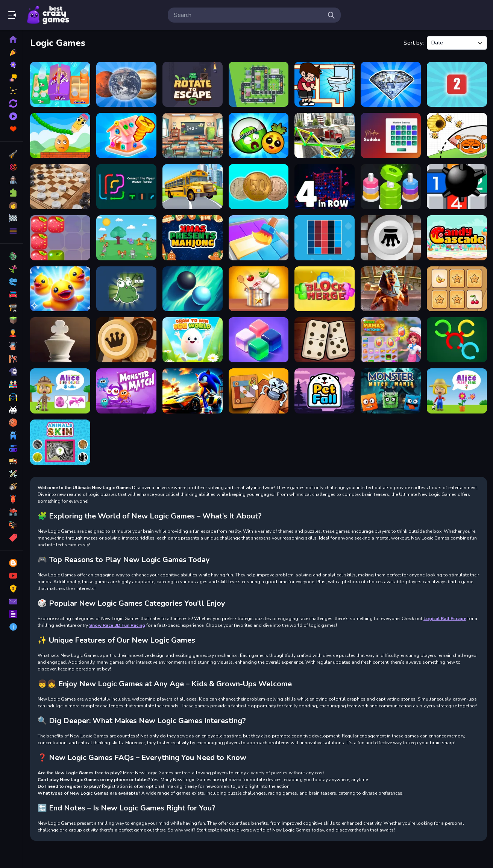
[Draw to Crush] (60, 135)
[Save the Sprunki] (457, 135)
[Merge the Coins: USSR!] (259, 187)
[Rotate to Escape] (193, 84)
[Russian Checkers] (126, 340)
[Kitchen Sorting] (259, 289)
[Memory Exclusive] (457, 289)
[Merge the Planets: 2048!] (126, 84)
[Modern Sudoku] (391, 135)
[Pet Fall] (325, 391)
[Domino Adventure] (325, 340)
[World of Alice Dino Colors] (60, 391)
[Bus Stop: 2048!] (193, 187)
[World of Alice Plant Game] (457, 391)
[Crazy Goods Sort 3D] (60, 84)
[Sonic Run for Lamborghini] (193, 391)
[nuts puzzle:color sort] (391, 187)
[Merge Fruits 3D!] (259, 135)
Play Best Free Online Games (48, 15)
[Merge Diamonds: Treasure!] (391, 84)
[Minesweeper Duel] (457, 187)
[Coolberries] (60, 238)
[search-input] (248, 15)
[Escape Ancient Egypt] (391, 289)
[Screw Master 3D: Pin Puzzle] (126, 135)
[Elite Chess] (60, 340)
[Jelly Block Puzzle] (259, 340)
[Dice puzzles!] (457, 84)
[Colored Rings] (457, 340)
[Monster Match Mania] (391, 391)
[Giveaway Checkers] (391, 238)
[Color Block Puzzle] (259, 238)
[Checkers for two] (60, 187)
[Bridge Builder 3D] (325, 135)
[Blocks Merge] (325, 289)
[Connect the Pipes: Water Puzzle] (126, 187)
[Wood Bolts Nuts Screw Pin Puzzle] (259, 391)
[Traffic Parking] (259, 84)
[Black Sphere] (193, 289)
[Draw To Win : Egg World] (193, 340)
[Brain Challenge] (126, 238)
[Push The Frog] (126, 289)
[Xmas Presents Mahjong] (193, 238)
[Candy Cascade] (457, 238)
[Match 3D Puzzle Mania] (60, 289)
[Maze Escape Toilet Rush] (325, 84)
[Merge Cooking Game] (391, 340)
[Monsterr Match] (126, 391)
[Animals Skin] (60, 442)
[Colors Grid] (325, 238)
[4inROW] (325, 187)
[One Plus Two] (193, 135)
